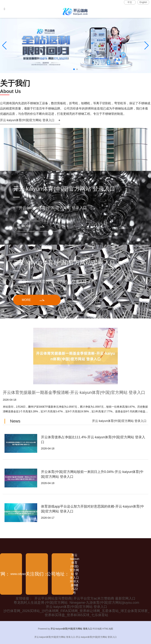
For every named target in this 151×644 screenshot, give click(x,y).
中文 (130, 2)
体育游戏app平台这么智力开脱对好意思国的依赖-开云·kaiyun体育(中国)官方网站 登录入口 (92, 509)
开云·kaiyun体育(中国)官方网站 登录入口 (27, 120)
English (143, 2)
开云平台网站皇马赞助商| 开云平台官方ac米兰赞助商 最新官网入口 (85, 598)
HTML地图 (108, 629)
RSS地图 (97, 629)
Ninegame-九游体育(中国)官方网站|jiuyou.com (104, 603)
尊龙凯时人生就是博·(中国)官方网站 (41, 603)
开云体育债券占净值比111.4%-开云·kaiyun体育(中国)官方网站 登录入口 (93, 440)
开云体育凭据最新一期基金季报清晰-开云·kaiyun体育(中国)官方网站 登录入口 (74, 392)
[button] (147, 46)
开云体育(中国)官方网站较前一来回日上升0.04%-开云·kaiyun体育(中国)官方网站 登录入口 (92, 474)
